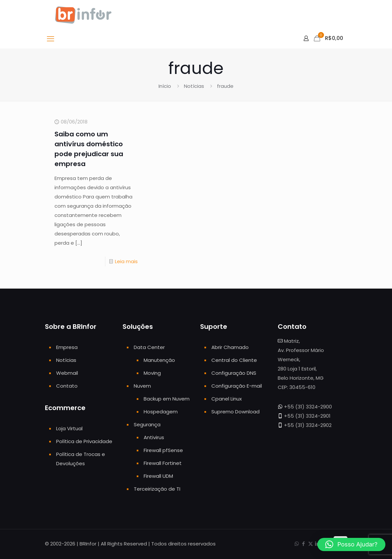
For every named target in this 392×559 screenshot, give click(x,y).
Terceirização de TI (157, 489)
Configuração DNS (234, 373)
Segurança (147, 424)
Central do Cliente (234, 360)
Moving (152, 373)
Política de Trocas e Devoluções (81, 459)
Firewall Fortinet (163, 463)
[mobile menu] (51, 39)
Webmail (67, 373)
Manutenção (159, 360)
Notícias (194, 86)
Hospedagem (161, 412)
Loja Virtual (69, 428)
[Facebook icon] (304, 544)
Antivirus (154, 437)
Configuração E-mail (237, 386)
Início (165, 86)
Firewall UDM (158, 476)
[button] (351, 544)
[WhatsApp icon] (297, 544)
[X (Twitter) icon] (311, 544)
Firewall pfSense (163, 450)
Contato (67, 386)
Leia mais (126, 261)
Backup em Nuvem (167, 399)
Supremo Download (235, 412)
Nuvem (142, 386)
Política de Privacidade (84, 441)
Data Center (149, 347)
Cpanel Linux (227, 399)
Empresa (67, 347)
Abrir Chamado (230, 347)
